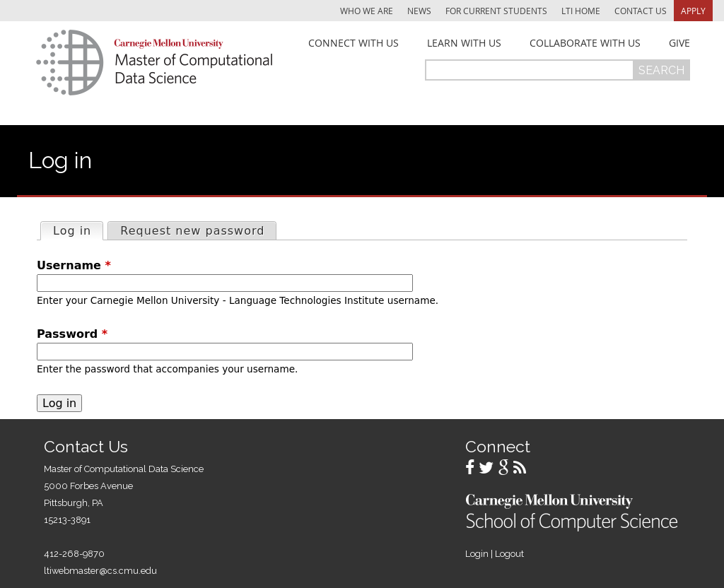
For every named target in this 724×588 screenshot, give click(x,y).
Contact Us (641, 11)
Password (72, 334)
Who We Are (367, 11)
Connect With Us (354, 43)
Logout (509, 554)
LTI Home (581, 11)
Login (477, 554)
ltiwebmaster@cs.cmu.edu (100, 571)
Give (679, 43)
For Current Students (496, 11)
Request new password (192, 231)
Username (74, 265)
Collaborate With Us (585, 43)
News (419, 11)
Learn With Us (464, 43)
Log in (78, 230)
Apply (693, 11)
